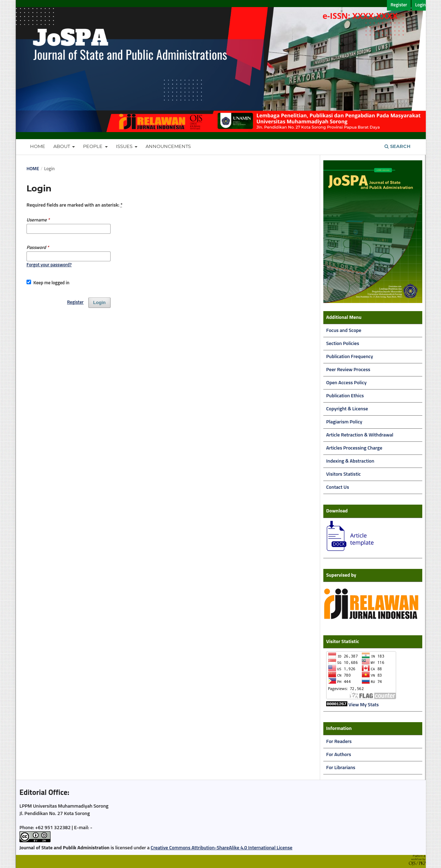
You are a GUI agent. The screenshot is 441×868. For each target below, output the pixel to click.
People (93, 146)
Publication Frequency (350, 357)
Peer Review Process (348, 370)
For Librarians (341, 768)
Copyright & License (347, 409)
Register (399, 5)
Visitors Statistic (343, 474)
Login (421, 5)
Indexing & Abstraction (350, 461)
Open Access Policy (346, 383)
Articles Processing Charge (354, 448)
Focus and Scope (344, 331)
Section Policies (343, 344)
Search (398, 146)
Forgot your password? (49, 265)
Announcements (168, 146)
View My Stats (364, 705)
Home (38, 146)
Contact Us (338, 487)
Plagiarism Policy (344, 422)
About (62, 146)
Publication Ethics (345, 396)
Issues (125, 146)
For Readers (339, 742)
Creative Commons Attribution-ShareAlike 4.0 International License (221, 848)
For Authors (339, 755)
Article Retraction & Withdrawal (360, 435)
